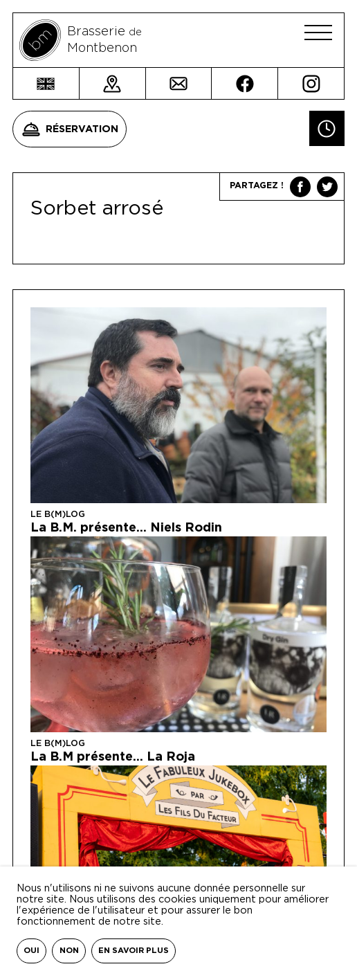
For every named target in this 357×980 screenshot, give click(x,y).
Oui (31, 951)
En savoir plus (134, 951)
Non (69, 951)
